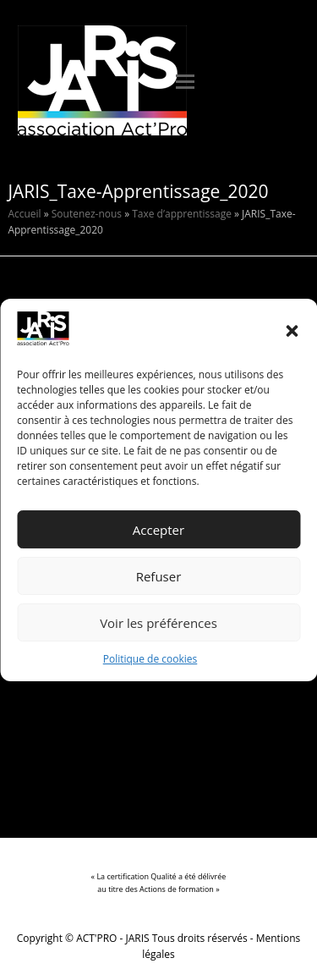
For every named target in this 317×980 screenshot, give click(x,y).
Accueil (24, 214)
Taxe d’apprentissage (182, 214)
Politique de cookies (150, 660)
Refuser (159, 576)
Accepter (158, 530)
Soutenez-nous (87, 214)
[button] (292, 331)
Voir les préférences (158, 623)
